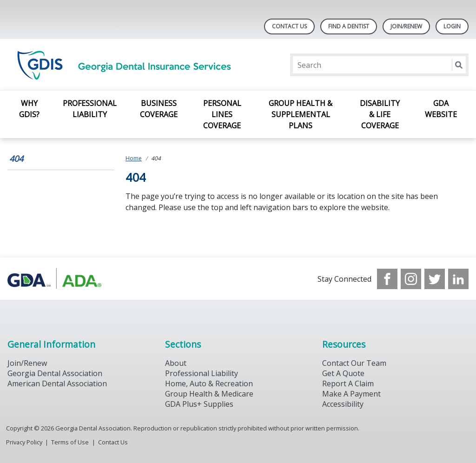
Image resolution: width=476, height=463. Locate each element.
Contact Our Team (354, 363)
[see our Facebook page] (387, 279)
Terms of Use (70, 442)
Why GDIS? (29, 109)
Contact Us (289, 26)
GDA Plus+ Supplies (199, 404)
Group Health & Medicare (209, 394)
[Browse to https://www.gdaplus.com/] (55, 279)
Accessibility (343, 404)
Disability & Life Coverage (380, 114)
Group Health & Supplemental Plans (301, 114)
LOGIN (452, 26)
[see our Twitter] (435, 279)
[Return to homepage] (128, 65)
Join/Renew (406, 26)
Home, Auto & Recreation (209, 384)
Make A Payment (351, 394)
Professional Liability (90, 109)
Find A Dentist (349, 26)
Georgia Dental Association (55, 373)
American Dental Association (57, 384)
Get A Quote (343, 373)
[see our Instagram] (411, 279)
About (176, 363)
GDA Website (441, 109)
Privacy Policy (24, 442)
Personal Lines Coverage (222, 114)
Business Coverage (159, 109)
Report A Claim (348, 384)
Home (134, 158)
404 (16, 159)
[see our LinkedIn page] (458, 279)
